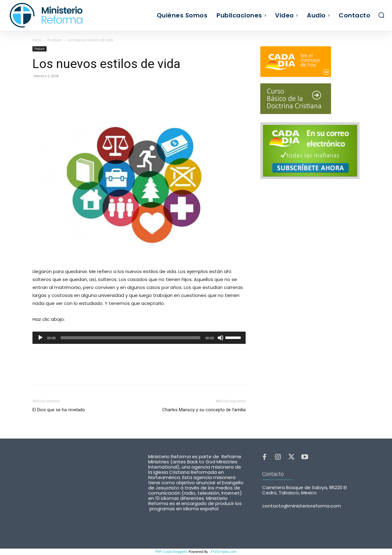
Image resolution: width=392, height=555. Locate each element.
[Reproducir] (40, 338)
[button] (381, 15)
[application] (139, 338)
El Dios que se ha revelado (59, 410)
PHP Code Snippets (171, 552)
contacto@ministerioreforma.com (302, 506)
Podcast (55, 40)
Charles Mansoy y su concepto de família (204, 410)
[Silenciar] (221, 338)
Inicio (37, 40)
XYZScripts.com (224, 552)
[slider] (131, 338)
